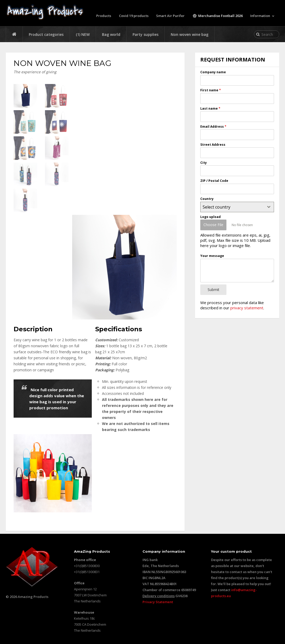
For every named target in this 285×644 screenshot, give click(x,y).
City (204, 163)
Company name (213, 72)
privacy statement (247, 307)
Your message (212, 256)
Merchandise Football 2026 (218, 16)
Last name (210, 108)
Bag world (111, 34)
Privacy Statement (158, 602)
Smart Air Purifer (171, 16)
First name (211, 90)
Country (207, 199)
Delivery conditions (159, 596)
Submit (213, 289)
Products (104, 16)
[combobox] (237, 207)
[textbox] (232, 207)
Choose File (213, 225)
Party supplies (146, 34)
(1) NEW (83, 34)
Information (260, 16)
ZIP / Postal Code (214, 181)
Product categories (46, 34)
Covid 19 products (134, 16)
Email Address (213, 127)
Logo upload (210, 217)
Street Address (213, 145)
